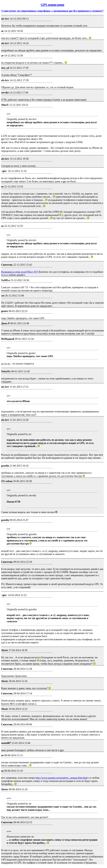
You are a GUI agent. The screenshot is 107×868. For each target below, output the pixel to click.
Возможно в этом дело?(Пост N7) (20, 272)
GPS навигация (52, 5)
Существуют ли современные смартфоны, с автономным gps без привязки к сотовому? (52, 11)
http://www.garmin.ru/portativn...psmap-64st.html (62, 778)
